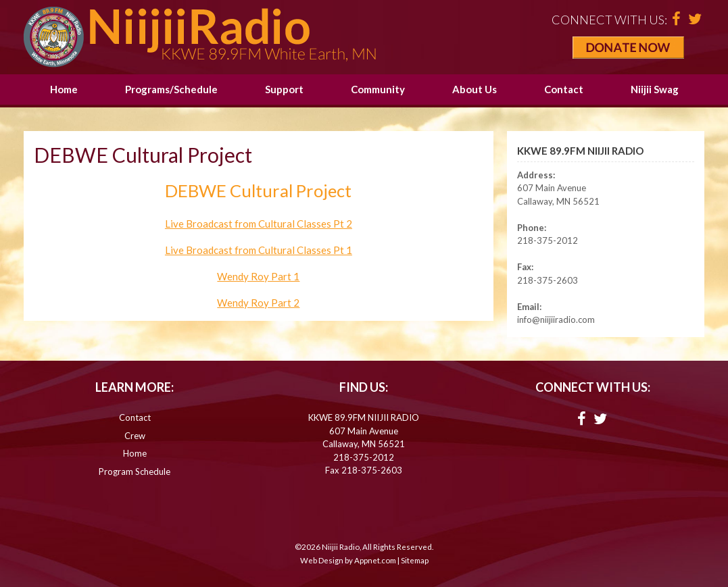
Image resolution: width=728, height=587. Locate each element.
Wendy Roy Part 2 (258, 303)
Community (378, 89)
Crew (135, 436)
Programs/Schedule (171, 89)
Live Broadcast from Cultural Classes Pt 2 (259, 224)
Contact (564, 89)
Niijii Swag (655, 89)
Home (64, 89)
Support (284, 89)
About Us (475, 89)
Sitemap (415, 560)
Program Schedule (135, 471)
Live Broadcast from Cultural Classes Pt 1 (259, 250)
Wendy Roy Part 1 (258, 276)
